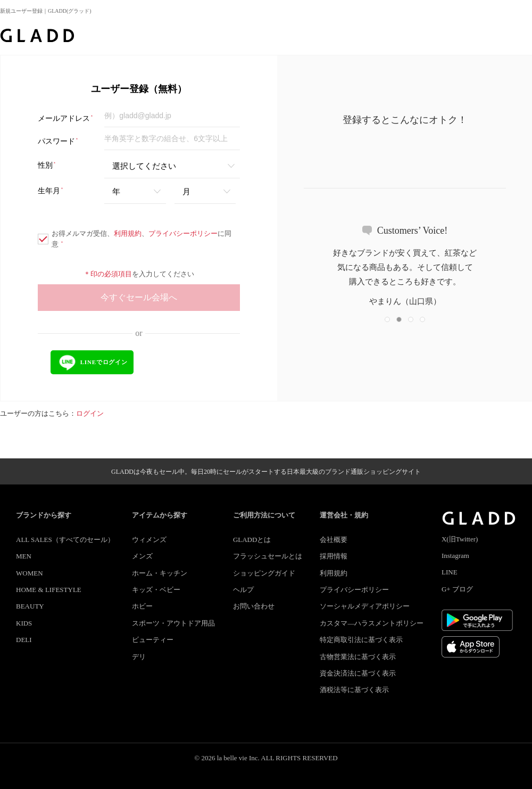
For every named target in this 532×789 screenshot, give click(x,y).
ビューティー (153, 640)
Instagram (455, 556)
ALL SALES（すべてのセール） (65, 540)
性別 (47, 165)
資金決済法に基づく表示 (358, 673)
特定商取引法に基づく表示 (361, 640)
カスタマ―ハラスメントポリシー (372, 623)
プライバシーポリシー (183, 233)
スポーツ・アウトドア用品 (173, 623)
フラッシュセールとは (268, 556)
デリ (139, 657)
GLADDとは (252, 540)
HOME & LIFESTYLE (49, 590)
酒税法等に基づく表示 (354, 690)
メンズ (142, 556)
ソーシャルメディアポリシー (365, 606)
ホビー (142, 606)
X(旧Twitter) (460, 539)
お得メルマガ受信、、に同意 (135, 239)
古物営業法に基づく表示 (358, 657)
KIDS (24, 623)
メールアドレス (66, 118)
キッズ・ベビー (156, 590)
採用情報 (334, 556)
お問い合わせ (254, 606)
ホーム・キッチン (160, 573)
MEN (24, 556)
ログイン (90, 413)
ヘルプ (243, 590)
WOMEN (30, 573)
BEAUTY (30, 606)
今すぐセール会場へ (139, 297)
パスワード (58, 141)
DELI (24, 640)
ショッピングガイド (264, 573)
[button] (387, 319)
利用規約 (128, 233)
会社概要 (334, 540)
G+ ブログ (457, 589)
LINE (450, 572)
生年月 (51, 191)
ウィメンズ (149, 540)
